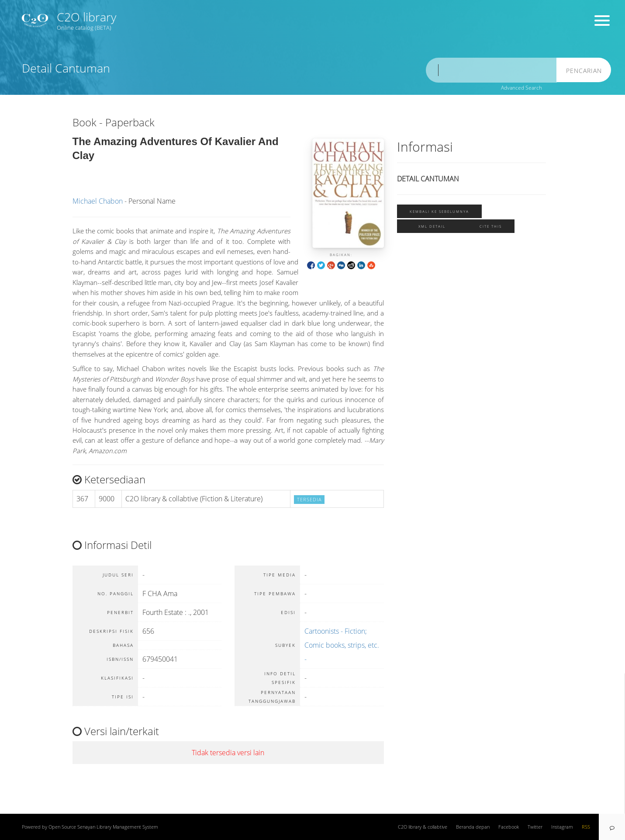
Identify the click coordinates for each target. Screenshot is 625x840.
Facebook (509, 827)
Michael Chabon (98, 201)
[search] (491, 70)
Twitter (535, 827)
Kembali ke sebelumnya (439, 211)
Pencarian (584, 71)
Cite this (491, 226)
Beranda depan (473, 827)
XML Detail (432, 226)
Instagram (562, 827)
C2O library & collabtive (423, 827)
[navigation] (612, 827)
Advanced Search (521, 88)
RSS (586, 827)
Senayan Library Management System (118, 827)
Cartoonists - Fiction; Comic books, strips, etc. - (342, 645)
